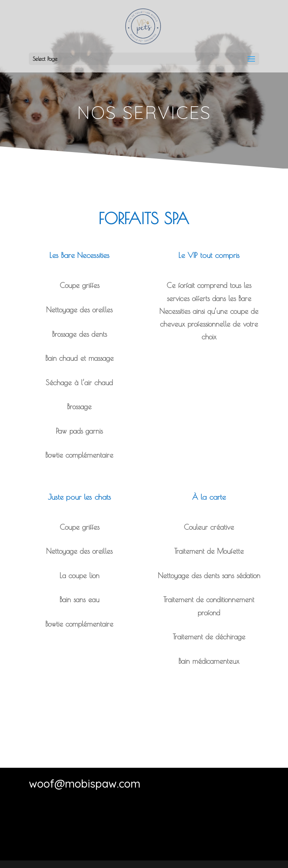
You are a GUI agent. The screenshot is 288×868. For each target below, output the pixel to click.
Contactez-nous (144, 840)
